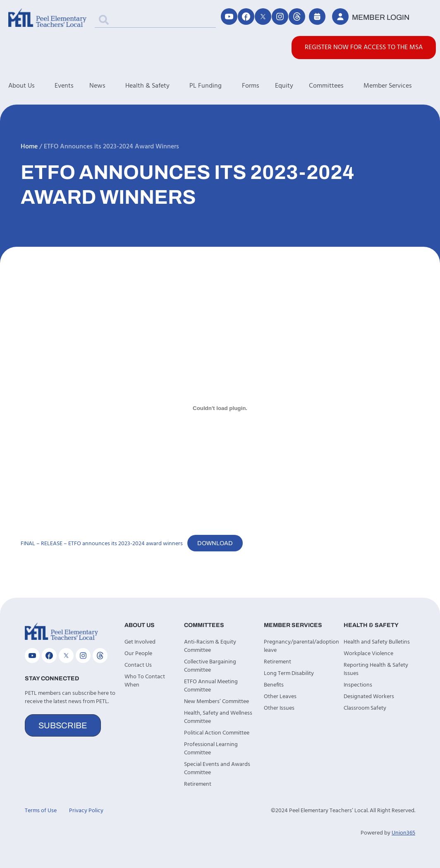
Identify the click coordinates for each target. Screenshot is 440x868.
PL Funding (215, 86)
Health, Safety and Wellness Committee (218, 717)
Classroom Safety (365, 708)
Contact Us (138, 665)
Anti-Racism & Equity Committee (210, 646)
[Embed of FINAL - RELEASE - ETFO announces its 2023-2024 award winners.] (220, 408)
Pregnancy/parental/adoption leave (300, 646)
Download (215, 543)
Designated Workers (369, 697)
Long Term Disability (289, 674)
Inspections (358, 685)
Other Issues (279, 708)
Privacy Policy (86, 811)
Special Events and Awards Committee (217, 769)
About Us (31, 86)
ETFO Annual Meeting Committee (211, 686)
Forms (251, 86)
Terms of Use (41, 811)
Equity (284, 86)
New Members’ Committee (216, 702)
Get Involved (140, 642)
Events (64, 86)
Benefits (274, 685)
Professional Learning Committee (211, 749)
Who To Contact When (145, 681)
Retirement (198, 784)
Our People (138, 654)
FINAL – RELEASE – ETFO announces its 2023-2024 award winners (102, 544)
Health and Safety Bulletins (377, 642)
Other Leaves (280, 697)
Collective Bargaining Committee (210, 666)
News (107, 86)
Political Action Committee (217, 733)
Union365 (403, 833)
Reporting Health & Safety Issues (376, 669)
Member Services (398, 86)
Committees (336, 86)
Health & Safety (157, 86)
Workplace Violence (368, 654)
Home (29, 147)
